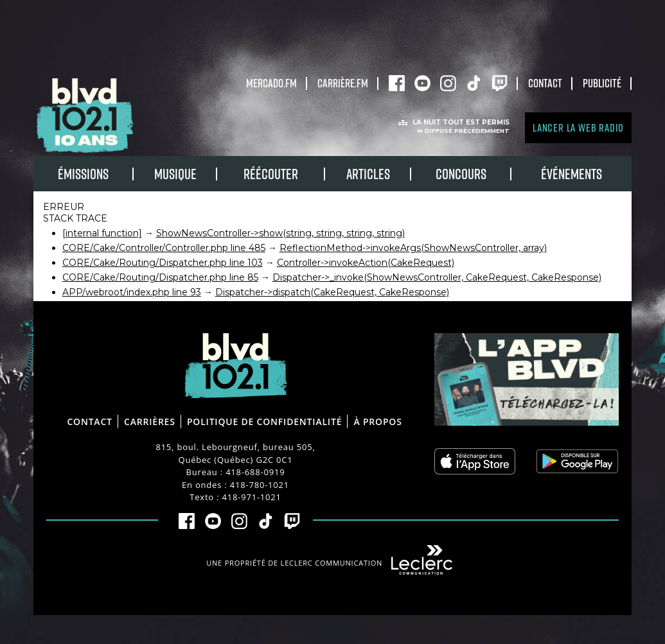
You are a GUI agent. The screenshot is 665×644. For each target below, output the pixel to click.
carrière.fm (343, 83)
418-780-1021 (260, 485)
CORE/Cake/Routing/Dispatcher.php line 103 (163, 263)
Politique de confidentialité (264, 422)
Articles (368, 174)
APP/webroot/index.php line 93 (132, 292)
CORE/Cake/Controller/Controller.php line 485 (164, 248)
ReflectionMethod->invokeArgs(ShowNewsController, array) (413, 248)
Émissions (83, 174)
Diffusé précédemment (467, 131)
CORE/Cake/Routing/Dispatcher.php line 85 (160, 277)
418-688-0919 (255, 472)
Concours (461, 174)
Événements (572, 174)
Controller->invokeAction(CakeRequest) (366, 263)
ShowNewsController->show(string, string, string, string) (280, 233)
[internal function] (102, 233)
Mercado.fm (271, 83)
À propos (377, 422)
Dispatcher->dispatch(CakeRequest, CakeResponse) (332, 292)
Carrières (150, 422)
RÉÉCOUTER (271, 174)
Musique (175, 174)
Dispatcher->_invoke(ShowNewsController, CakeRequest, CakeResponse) (437, 277)
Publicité (602, 83)
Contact (545, 83)
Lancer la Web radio (578, 127)
